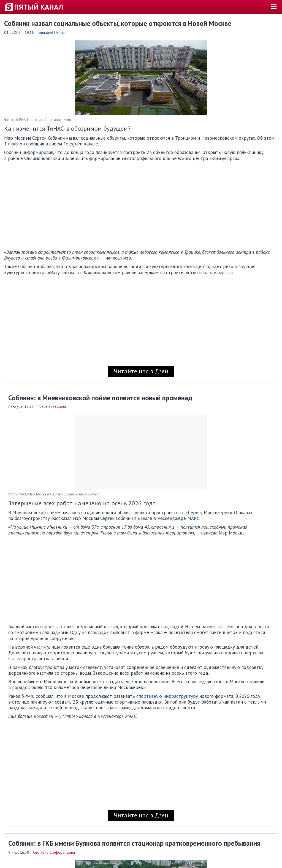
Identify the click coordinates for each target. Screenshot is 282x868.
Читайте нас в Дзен (141, 371)
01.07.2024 (13, 32)
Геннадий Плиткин (53, 32)
